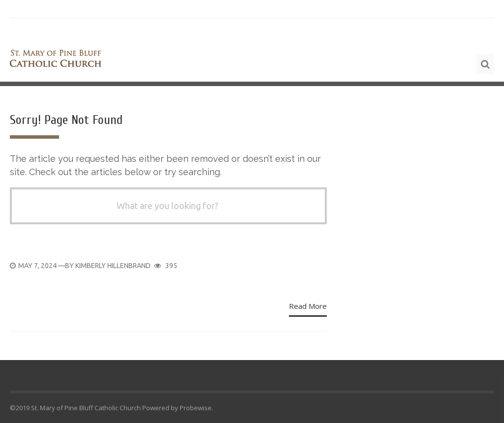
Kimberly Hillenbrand (113, 266)
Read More (308, 306)
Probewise (196, 408)
